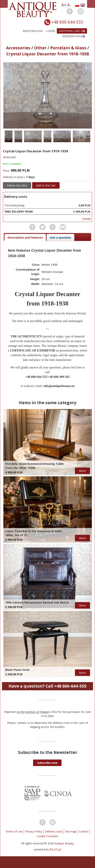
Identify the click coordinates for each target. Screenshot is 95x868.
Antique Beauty (64, 843)
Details (87, 219)
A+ (64, 5)
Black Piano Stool (17, 670)
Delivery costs (54, 831)
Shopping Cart (72, 31)
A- (69, 5)
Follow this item (17, 185)
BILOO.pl (55, 849)
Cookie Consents (47, 836)
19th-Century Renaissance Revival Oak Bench (37, 602)
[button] (47, 763)
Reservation (74, 36)
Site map (71, 831)
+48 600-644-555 (67, 22)
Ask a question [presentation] (60, 237)
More (82, 471)
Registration (33, 31)
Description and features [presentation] (25, 237)
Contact (84, 831)
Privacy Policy (34, 831)
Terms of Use (14, 831)
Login (51, 31)
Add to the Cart (46, 185)
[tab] (25, 237)
